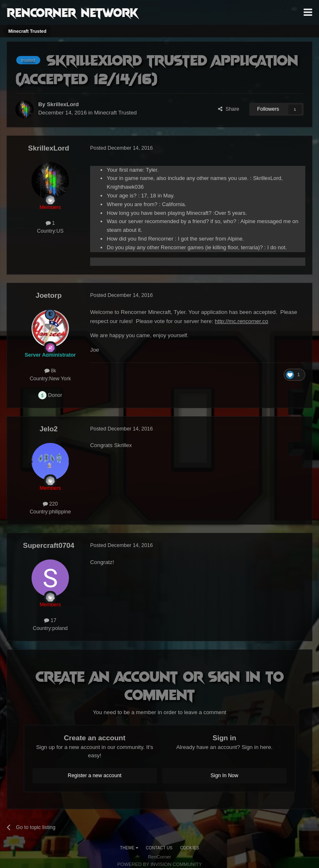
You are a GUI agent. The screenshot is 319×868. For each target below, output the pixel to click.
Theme (129, 848)
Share (229, 109)
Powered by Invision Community (159, 864)
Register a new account (95, 776)
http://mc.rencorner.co (242, 321)
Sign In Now (225, 776)
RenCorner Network (72, 12)
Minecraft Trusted (116, 113)
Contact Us (159, 848)
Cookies (190, 848)
